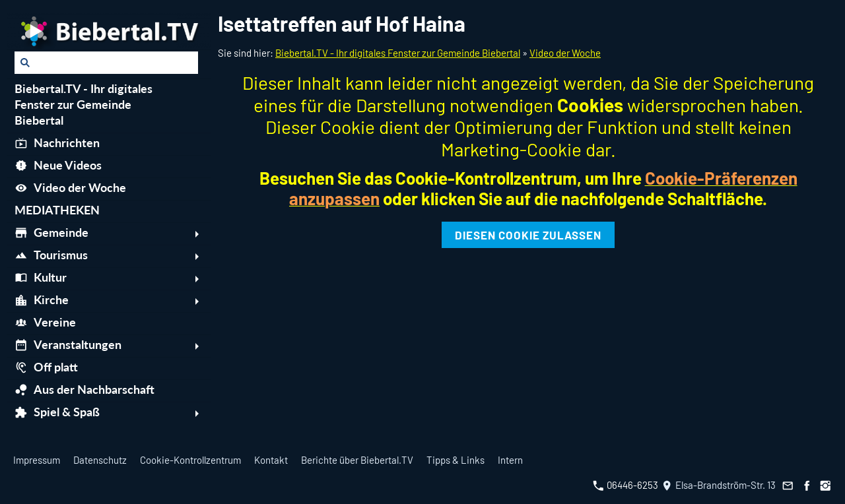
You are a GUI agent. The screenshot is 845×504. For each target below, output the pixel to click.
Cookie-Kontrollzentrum (190, 460)
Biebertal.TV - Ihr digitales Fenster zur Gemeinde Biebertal (398, 53)
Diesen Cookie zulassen (528, 235)
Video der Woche (565, 53)
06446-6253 (625, 485)
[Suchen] (106, 63)
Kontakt (271, 460)
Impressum (37, 460)
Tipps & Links (456, 460)
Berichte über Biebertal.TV (357, 460)
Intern (510, 460)
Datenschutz (100, 460)
